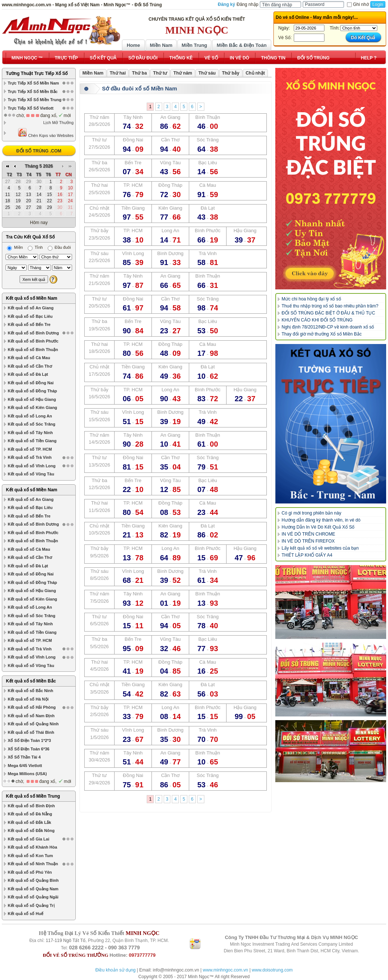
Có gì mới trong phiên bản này (311, 513)
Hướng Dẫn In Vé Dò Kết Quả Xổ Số (318, 527)
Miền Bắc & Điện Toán (242, 45)
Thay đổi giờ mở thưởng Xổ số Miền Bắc (322, 334)
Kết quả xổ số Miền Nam (32, 298)
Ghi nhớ (358, 4)
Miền (15, 247)
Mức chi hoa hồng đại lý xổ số (311, 299)
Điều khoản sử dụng (115, 970)
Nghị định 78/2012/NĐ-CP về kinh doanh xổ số (328, 327)
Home (133, 45)
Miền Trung (194, 45)
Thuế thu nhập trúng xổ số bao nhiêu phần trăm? (330, 306)
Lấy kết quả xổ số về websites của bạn (320, 548)
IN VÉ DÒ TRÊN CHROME (308, 534)
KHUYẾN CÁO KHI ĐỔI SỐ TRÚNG (317, 320)
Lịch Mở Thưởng (58, 123)
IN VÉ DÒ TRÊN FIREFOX (308, 541)
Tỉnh (35, 247)
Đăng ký (227, 4)
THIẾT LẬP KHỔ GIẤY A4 (307, 555)
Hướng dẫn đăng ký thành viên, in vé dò (321, 520)
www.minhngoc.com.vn (226, 970)
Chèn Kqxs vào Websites (46, 133)
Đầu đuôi (59, 247)
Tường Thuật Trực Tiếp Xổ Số (37, 73)
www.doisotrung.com (272, 970)
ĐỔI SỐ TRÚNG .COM (39, 151)
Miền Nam (161, 45)
